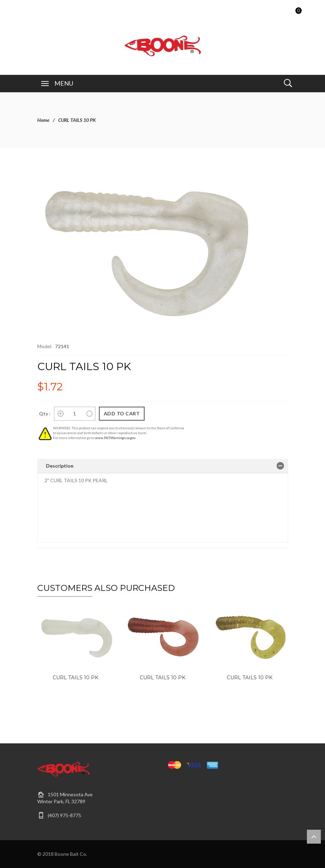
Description (60, 466)
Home (43, 120)
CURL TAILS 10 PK (75, 678)
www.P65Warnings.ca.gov (115, 438)
